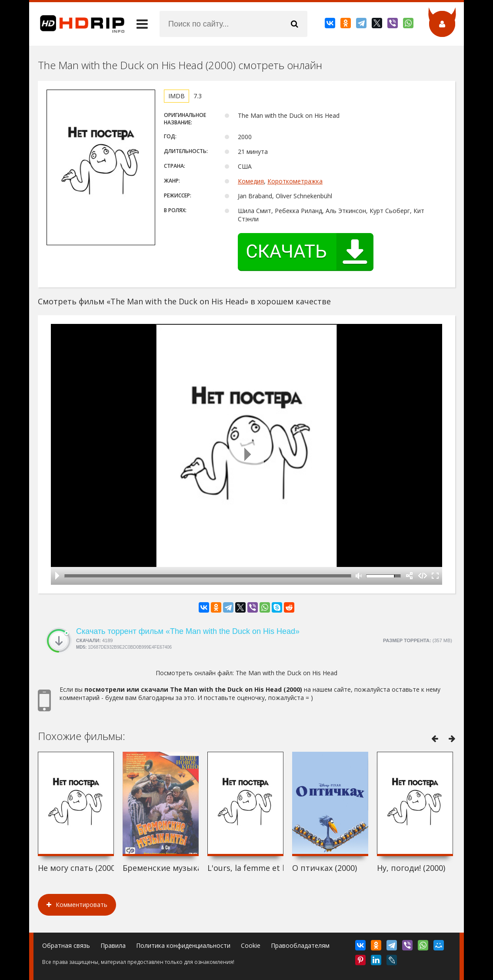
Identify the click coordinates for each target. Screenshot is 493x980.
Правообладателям (300, 945)
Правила (113, 945)
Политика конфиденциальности (183, 945)
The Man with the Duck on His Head (286, 673)
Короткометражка (295, 181)
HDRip (77, 24)
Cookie (251, 945)
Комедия (251, 181)
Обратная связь (66, 945)
